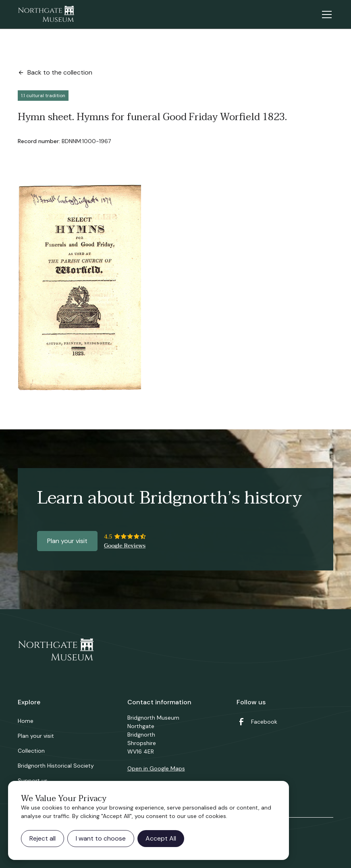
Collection (31, 751)
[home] (46, 15)
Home (26, 721)
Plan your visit (67, 541)
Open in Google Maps (156, 768)
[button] (325, 15)
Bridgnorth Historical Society (56, 766)
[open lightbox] (79, 287)
